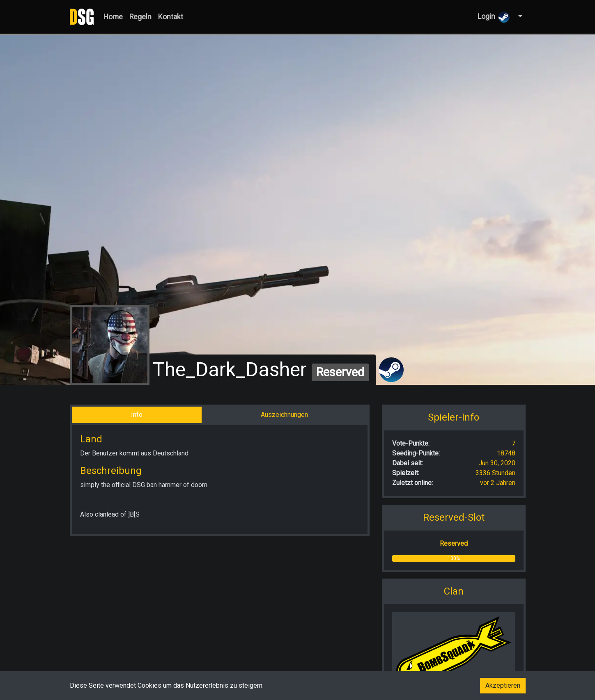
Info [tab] (137, 415)
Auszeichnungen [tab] (284, 415)
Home (113, 17)
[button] (519, 17)
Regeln (140, 17)
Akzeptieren (503, 685)
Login (494, 17)
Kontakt (171, 17)
